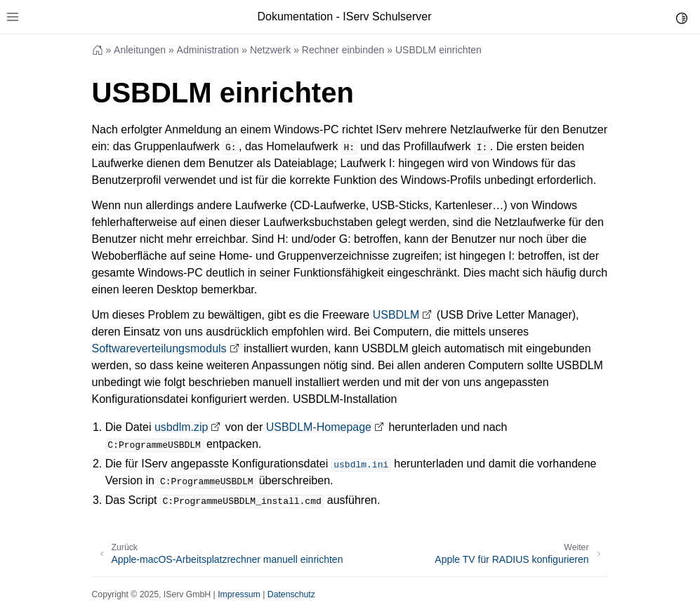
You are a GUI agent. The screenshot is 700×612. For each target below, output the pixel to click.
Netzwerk (270, 50)
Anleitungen (140, 50)
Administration (208, 50)
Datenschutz (291, 594)
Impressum (239, 594)
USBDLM (396, 315)
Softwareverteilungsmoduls (159, 348)
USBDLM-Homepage (319, 427)
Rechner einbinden (343, 50)
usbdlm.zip (181, 427)
